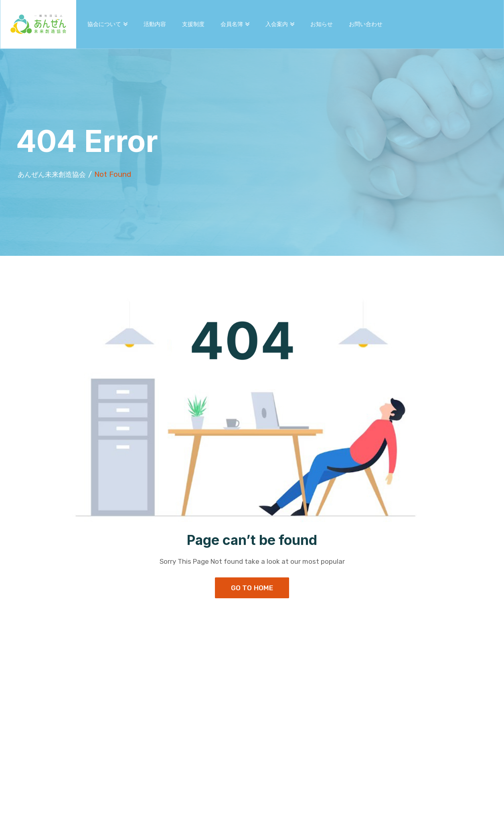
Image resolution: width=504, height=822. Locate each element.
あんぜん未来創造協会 (56, 174)
